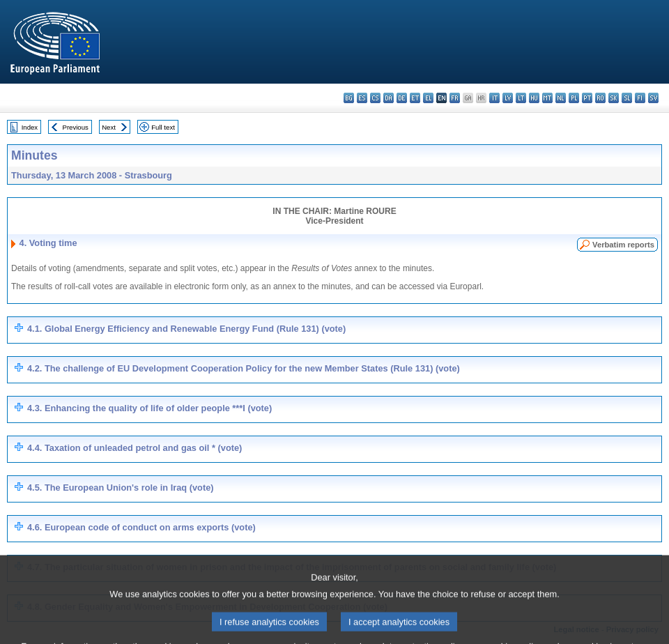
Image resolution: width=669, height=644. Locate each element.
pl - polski (574, 98)
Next (109, 127)
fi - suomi (640, 98)
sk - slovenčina (614, 98)
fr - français (455, 98)
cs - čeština (375, 98)
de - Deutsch (402, 98)
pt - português (587, 98)
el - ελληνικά (428, 98)
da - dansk (389, 98)
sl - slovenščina (627, 98)
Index (30, 127)
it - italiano (494, 98)
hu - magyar (534, 98)
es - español (362, 98)
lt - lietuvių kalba (521, 98)
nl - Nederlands (561, 98)
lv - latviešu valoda (508, 98)
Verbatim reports (623, 245)
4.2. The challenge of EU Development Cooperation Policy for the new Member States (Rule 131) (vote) (244, 368)
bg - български (349, 98)
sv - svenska (653, 98)
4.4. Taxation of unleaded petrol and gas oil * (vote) (134, 448)
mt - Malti (547, 98)
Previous (76, 127)
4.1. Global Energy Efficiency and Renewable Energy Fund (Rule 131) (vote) (186, 329)
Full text (163, 127)
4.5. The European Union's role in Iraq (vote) (121, 488)
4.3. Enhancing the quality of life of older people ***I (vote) (149, 408)
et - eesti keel (415, 98)
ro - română (600, 98)
